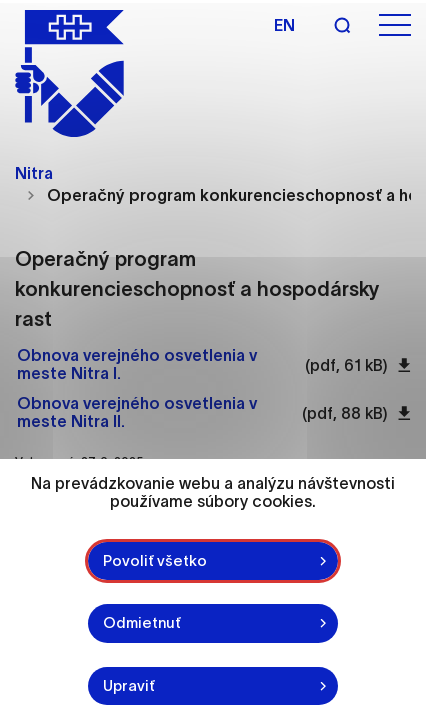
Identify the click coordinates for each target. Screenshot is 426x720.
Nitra (34, 173)
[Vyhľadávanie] (342, 25)
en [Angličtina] (284, 25)
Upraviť (129, 685)
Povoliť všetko (155, 560)
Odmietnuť (142, 622)
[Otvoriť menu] (395, 25)
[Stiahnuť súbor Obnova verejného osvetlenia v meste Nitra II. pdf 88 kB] (404, 413)
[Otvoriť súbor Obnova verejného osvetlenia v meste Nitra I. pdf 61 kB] (156, 365)
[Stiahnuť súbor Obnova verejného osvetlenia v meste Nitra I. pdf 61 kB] (404, 365)
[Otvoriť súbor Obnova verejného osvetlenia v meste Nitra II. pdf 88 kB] (154, 413)
